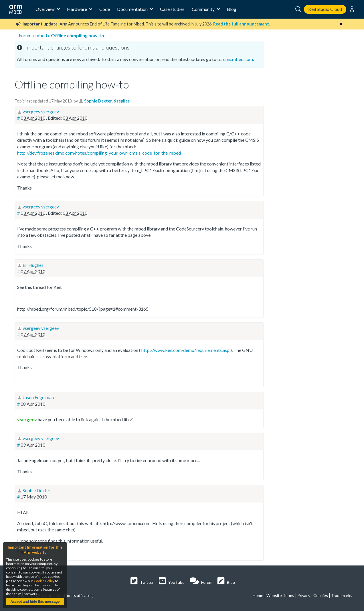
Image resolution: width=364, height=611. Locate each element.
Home (258, 595)
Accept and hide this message (35, 602)
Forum (25, 35)
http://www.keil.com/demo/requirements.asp (185, 350)
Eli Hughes (33, 265)
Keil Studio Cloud (325, 9)
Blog (232, 9)
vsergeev (27, 419)
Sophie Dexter (98, 101)
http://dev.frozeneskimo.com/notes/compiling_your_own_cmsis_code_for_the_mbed (99, 153)
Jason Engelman (38, 397)
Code (105, 9)
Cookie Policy (44, 581)
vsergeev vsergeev (41, 112)
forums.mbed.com (235, 59)
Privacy (304, 595)
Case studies (172, 9)
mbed (41, 35)
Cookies (321, 595)
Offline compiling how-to (78, 35)
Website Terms (280, 595)
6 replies (122, 101)
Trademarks (342, 595)
